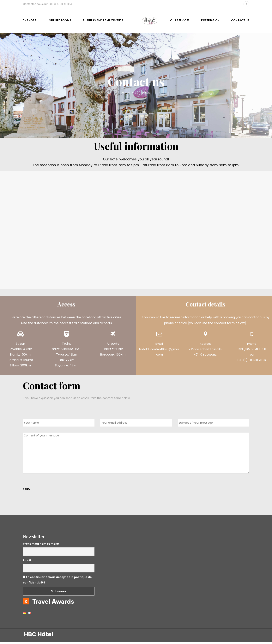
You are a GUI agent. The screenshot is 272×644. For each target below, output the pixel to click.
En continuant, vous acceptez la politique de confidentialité (57, 582)
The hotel (30, 21)
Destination (210, 21)
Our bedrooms (60, 21)
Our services (180, 21)
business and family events (103, 21)
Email (27, 562)
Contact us (240, 21)
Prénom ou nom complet (41, 545)
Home (126, 94)
